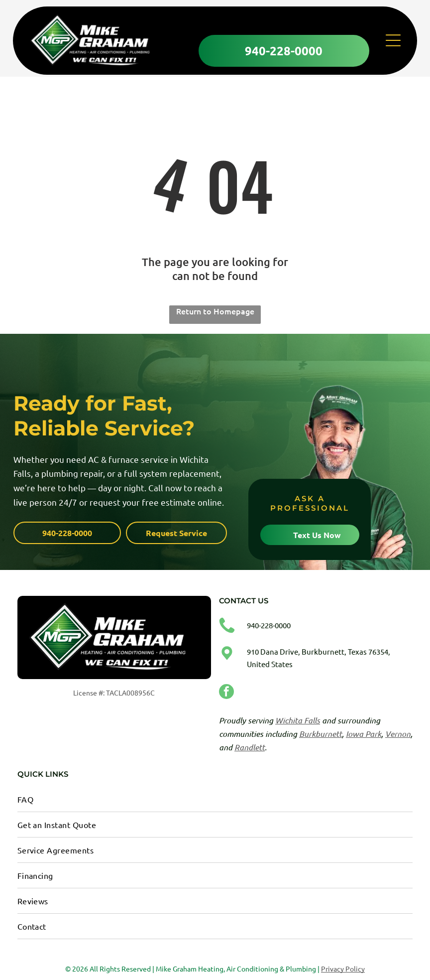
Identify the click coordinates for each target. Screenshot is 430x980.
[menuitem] (215, 798)
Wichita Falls (298, 719)
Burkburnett (321, 733)
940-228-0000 (269, 624)
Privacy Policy (343, 968)
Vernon (398, 733)
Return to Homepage (215, 310)
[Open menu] (393, 41)
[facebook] (226, 692)
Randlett (250, 746)
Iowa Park (364, 733)
